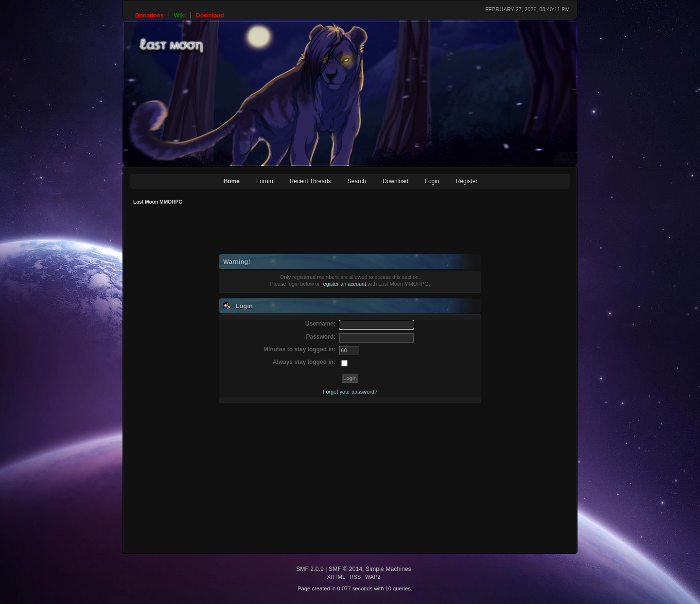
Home (232, 181)
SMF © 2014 (345, 569)
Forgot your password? (350, 392)
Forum (265, 181)
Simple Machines (388, 569)
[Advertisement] (307, 232)
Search (357, 181)
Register (467, 181)
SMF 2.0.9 (310, 569)
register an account (344, 284)
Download (395, 181)
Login (432, 181)
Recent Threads (310, 181)
